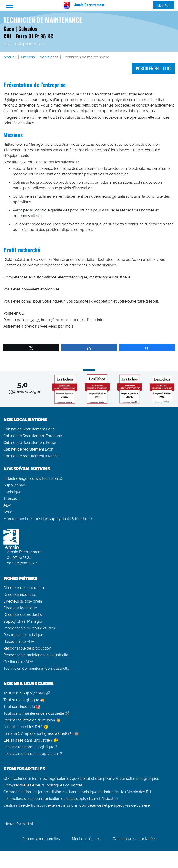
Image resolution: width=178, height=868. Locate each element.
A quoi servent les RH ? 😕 (26, 727)
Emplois (28, 57)
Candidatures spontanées (135, 839)
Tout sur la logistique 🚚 (24, 700)
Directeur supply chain (23, 601)
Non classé (49, 57)
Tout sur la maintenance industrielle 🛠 (37, 713)
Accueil (10, 57)
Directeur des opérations (25, 588)
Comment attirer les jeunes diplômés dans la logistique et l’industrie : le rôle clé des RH (77, 792)
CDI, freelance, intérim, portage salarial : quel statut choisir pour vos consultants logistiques (81, 778)
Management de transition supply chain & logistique (48, 519)
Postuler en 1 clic (153, 68)
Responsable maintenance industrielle (36, 655)
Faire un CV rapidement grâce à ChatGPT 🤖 (41, 734)
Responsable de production (27, 648)
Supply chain (15, 485)
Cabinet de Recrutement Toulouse (33, 436)
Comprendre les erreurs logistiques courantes (43, 785)
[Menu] (9, 5)
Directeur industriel (20, 595)
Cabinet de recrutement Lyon (28, 449)
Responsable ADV (19, 642)
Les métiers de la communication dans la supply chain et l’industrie (60, 799)
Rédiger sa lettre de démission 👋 (32, 720)
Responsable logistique (23, 635)
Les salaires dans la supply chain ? (33, 754)
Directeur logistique (20, 608)
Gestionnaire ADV (18, 662)
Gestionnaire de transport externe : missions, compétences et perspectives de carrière (77, 805)
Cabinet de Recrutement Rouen (30, 443)
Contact (164, 5)
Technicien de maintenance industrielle (36, 668)
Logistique (12, 492)
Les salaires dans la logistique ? (30, 747)
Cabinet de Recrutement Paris (29, 429)
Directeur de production (24, 615)
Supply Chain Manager (23, 621)
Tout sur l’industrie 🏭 (22, 707)
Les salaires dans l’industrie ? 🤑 (31, 740)
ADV (7, 505)
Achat (8, 512)
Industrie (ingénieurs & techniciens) (33, 478)
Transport (12, 499)
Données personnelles (41, 839)
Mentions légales (86, 839)
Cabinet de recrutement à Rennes (32, 456)
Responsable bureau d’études (29, 628)
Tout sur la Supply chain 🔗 (27, 693)
